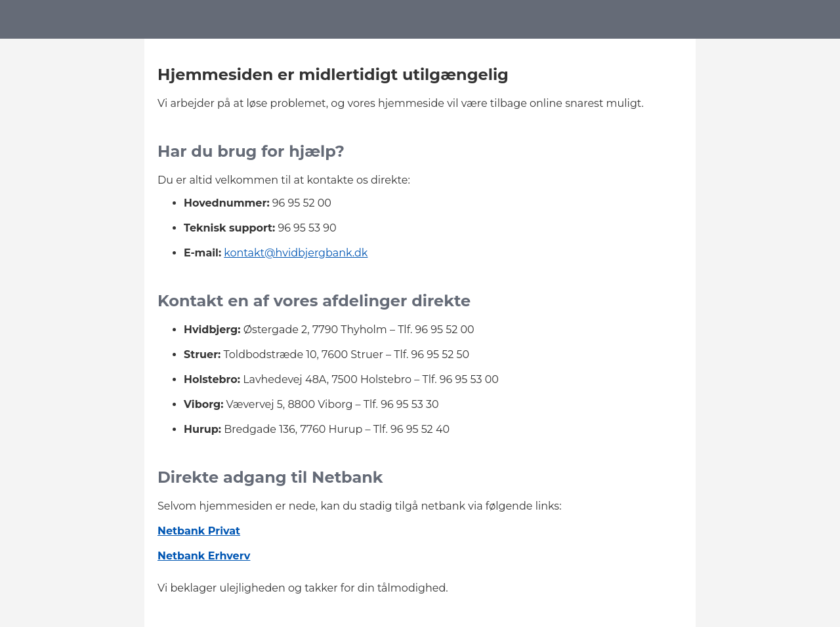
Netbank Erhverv (204, 556)
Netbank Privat (199, 531)
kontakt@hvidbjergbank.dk (296, 253)
